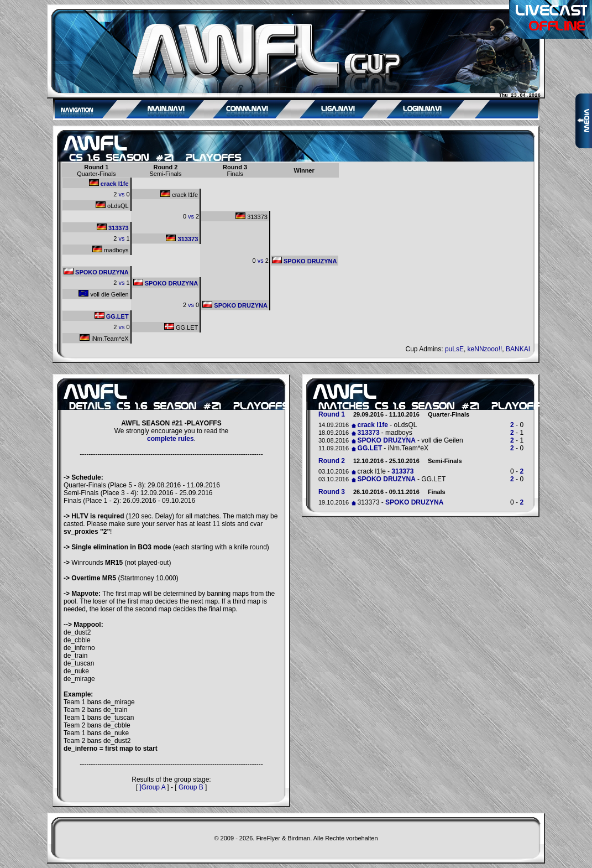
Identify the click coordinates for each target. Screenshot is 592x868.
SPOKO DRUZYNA (305, 261)
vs (121, 194)
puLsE (454, 349)
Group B (191, 787)
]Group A (152, 787)
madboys (111, 250)
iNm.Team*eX (104, 338)
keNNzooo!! (485, 349)
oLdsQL (112, 205)
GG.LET (112, 316)
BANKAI (518, 349)
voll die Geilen (103, 294)
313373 (252, 216)
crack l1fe (109, 183)
